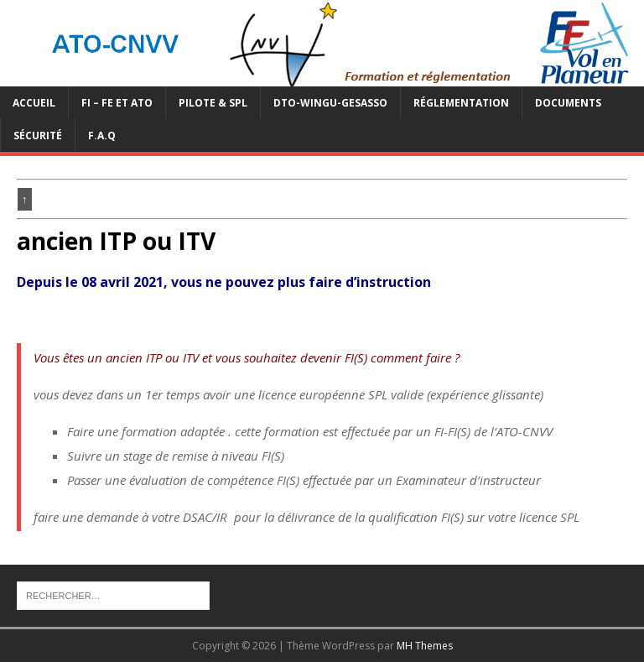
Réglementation (461, 103)
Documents (568, 103)
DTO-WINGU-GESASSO (330, 103)
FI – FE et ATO (117, 103)
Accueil (34, 103)
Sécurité (38, 136)
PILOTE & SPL (213, 103)
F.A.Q (102, 136)
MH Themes (425, 646)
